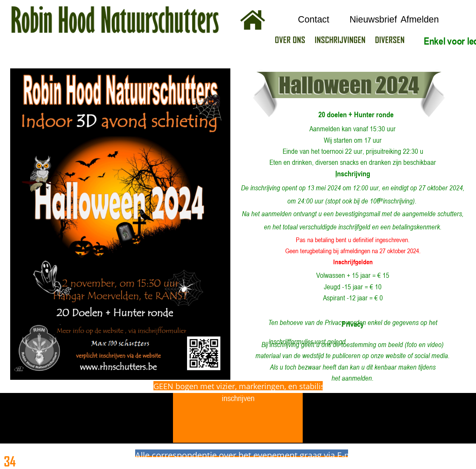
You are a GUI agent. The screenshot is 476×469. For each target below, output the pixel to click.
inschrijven (238, 398)
